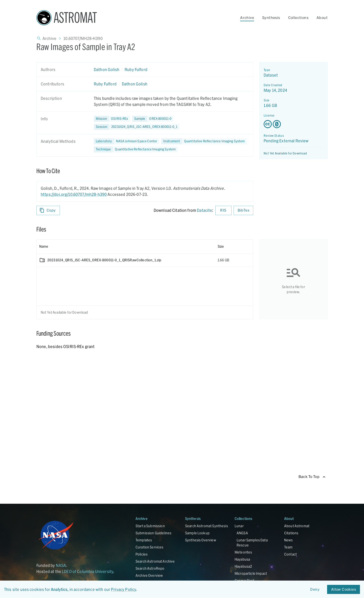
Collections (298, 18)
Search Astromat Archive (155, 561)
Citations (291, 533)
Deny (315, 590)
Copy (48, 210)
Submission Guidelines (153, 533)
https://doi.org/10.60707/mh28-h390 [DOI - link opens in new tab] (74, 194)
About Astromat (297, 526)
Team (288, 547)
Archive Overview (149, 575)
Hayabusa (242, 559)
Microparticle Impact (251, 573)
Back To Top (312, 477)
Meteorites (243, 552)
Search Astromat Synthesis (207, 526)
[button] (153, 119)
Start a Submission (150, 526)
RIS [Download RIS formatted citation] (223, 210)
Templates (144, 540)
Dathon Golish (107, 69)
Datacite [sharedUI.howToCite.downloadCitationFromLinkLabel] (204, 210)
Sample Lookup (197, 533)
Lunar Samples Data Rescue (252, 543)
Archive (247, 18)
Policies (142, 554)
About (322, 18)
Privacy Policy (123, 589)
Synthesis (271, 18)
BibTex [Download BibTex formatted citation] (243, 210)
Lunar (239, 526)
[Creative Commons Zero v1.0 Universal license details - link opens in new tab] (293, 124)
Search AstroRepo (150, 568)
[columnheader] (126, 246)
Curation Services (150, 547)
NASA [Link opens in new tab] (61, 565)
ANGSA (242, 533)
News (289, 540)
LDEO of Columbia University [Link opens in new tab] (88, 571)
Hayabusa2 (243, 566)
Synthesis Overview (201, 540)
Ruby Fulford (136, 69)
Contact (290, 554)
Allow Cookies (344, 590)
